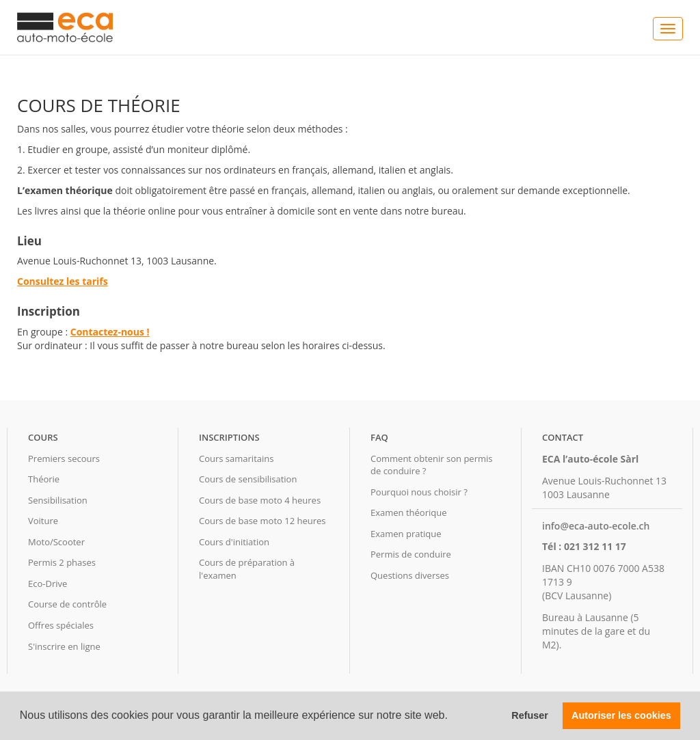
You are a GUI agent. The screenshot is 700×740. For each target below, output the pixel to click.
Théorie (44, 479)
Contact (563, 437)
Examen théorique (408, 512)
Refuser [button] (530, 715)
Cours (43, 437)
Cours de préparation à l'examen (247, 569)
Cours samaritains (236, 458)
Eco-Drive (48, 584)
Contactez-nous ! (110, 332)
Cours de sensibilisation (248, 479)
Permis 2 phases (62, 562)
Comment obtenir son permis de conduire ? (431, 465)
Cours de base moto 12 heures (262, 521)
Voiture (43, 521)
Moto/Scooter (56, 542)
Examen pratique (406, 534)
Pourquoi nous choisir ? (419, 492)
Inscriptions (229, 437)
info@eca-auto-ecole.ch (596, 526)
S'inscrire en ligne (64, 646)
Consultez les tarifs (63, 281)
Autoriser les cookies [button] (621, 715)
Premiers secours (64, 458)
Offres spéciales (61, 625)
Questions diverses (410, 575)
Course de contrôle (67, 604)
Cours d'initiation (234, 542)
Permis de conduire (411, 554)
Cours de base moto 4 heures (260, 500)
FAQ (379, 437)
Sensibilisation (58, 500)
